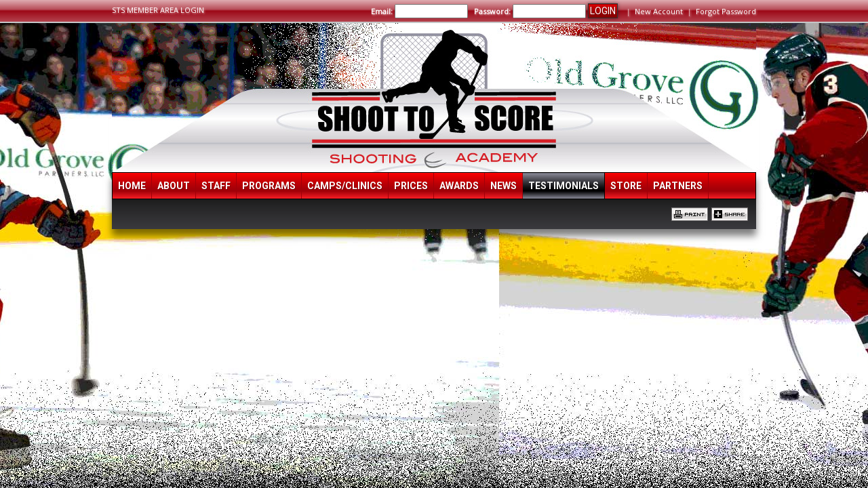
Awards (459, 186)
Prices (411, 186)
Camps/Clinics (345, 186)
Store (626, 186)
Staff (216, 186)
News (504, 186)
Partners (678, 186)
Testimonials (564, 186)
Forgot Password (726, 11)
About (174, 186)
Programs (269, 186)
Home (132, 186)
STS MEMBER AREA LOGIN (158, 10)
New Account (659, 11)
